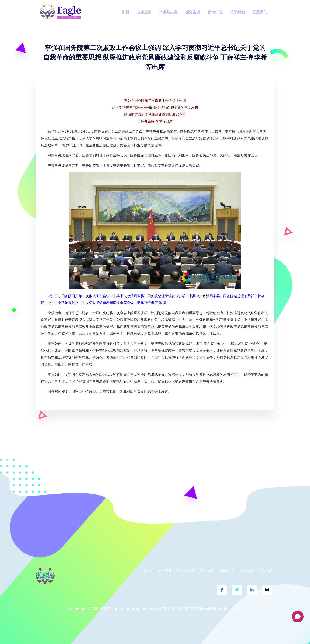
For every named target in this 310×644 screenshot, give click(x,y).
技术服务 (144, 12)
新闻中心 (215, 12)
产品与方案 (168, 12)
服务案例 (193, 12)
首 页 (125, 12)
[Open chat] (298, 617)
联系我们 (260, 12)
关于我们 (237, 12)
